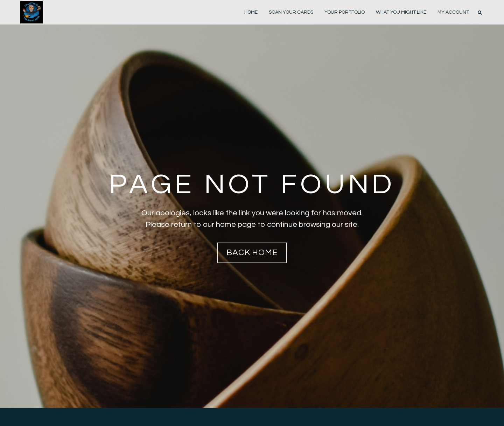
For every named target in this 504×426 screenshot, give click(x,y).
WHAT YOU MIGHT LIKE (401, 12)
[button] (480, 13)
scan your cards (291, 12)
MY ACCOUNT (453, 12)
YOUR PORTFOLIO (345, 12)
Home (251, 12)
